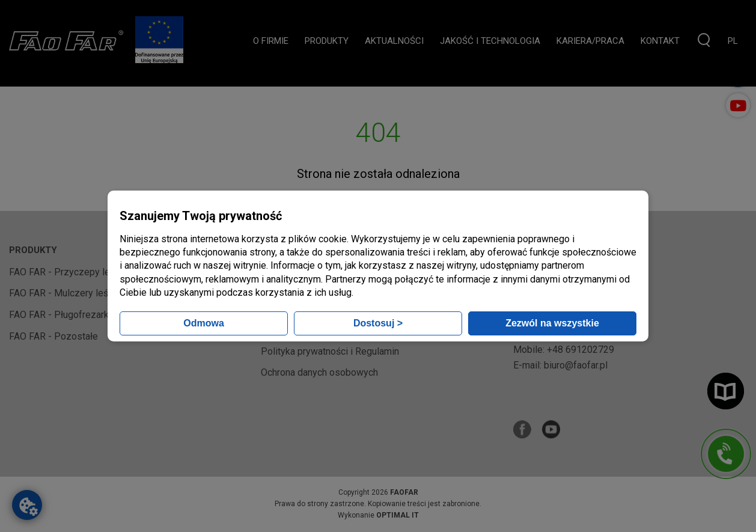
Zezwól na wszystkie (552, 323)
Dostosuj (378, 323)
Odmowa (204, 323)
